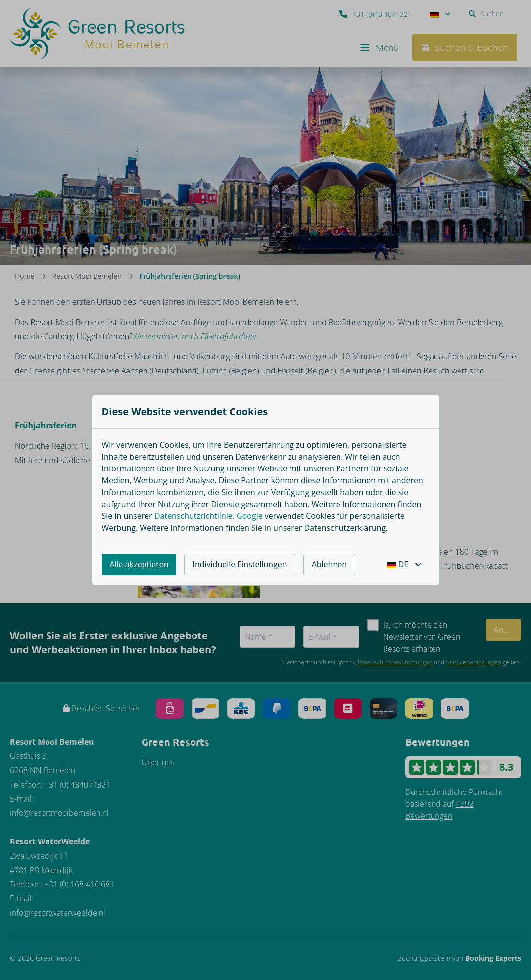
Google (250, 516)
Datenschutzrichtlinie (193, 516)
